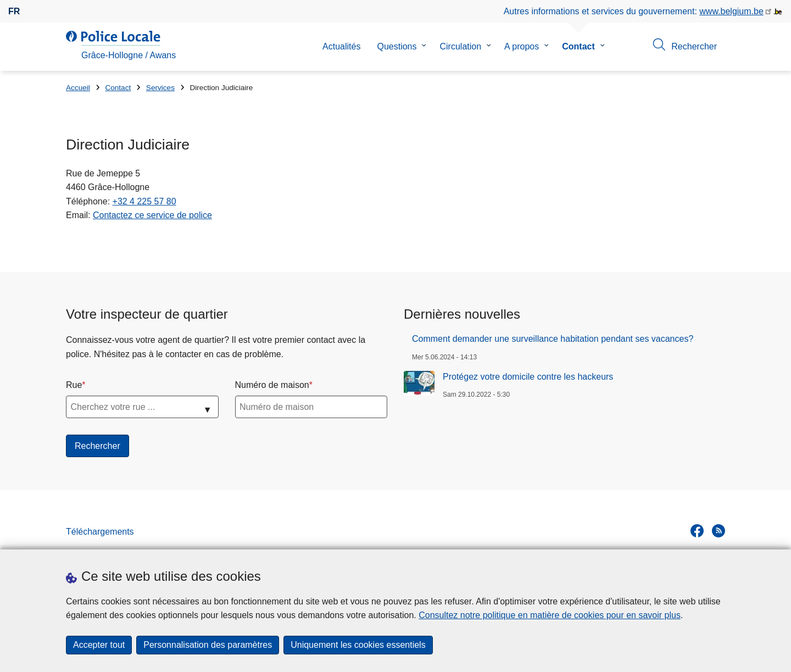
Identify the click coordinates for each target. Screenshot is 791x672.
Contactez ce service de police (152, 215)
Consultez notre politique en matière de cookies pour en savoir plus (550, 615)
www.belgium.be (731, 11)
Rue (74, 385)
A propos (522, 46)
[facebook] (697, 531)
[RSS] (718, 531)
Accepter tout (99, 645)
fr (14, 11)
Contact (578, 46)
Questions (397, 46)
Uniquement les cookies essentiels (358, 645)
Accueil (78, 88)
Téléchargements (100, 532)
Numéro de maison (272, 385)
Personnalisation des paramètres (208, 645)
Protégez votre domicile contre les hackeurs (528, 377)
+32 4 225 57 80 (144, 201)
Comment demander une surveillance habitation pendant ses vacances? (553, 339)
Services (160, 88)
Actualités (341, 46)
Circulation (460, 46)
